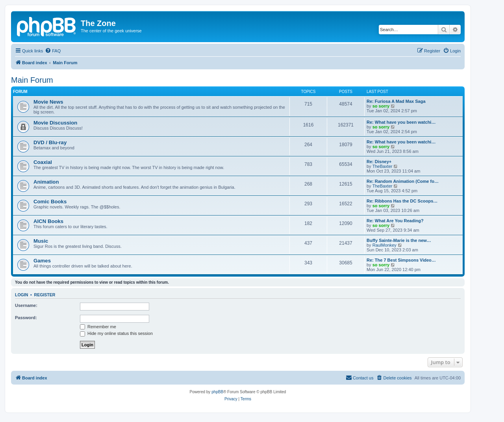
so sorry (381, 106)
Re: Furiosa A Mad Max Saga (396, 101)
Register (45, 295)
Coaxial (43, 162)
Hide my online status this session (116, 333)
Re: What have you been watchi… (401, 122)
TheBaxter (383, 166)
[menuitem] (53, 51)
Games (42, 261)
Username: (26, 305)
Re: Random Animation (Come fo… (403, 181)
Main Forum (32, 80)
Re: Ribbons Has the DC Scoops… (402, 201)
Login (21, 295)
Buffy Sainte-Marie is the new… (399, 240)
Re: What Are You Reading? (395, 221)
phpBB (217, 392)
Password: (26, 318)
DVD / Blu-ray (50, 142)
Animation (46, 182)
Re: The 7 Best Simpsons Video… (401, 260)
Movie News (48, 102)
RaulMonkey (384, 245)
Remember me (98, 327)
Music (41, 241)
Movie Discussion (55, 123)
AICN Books (48, 221)
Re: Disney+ (379, 162)
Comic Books (50, 202)
